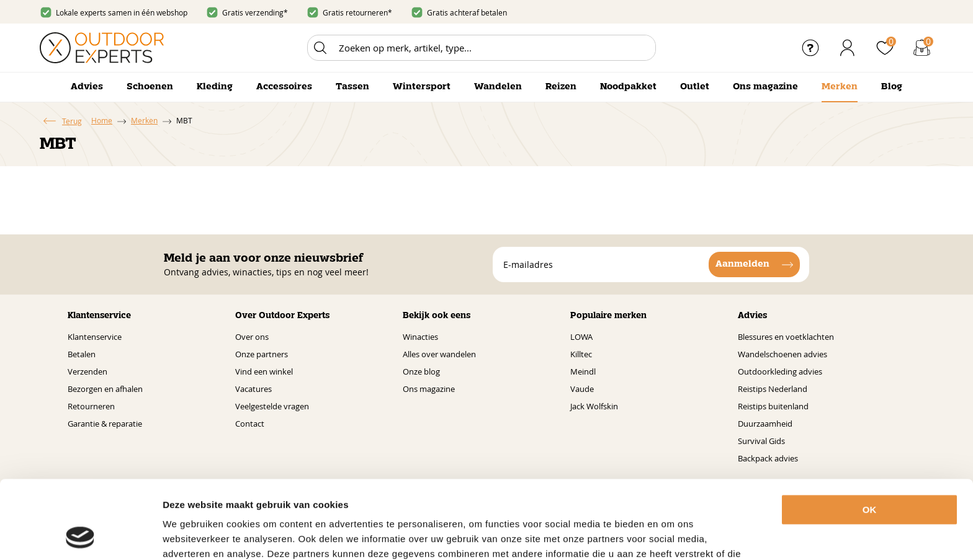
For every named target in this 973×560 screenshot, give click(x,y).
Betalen (82, 354)
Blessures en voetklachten (786, 337)
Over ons (252, 337)
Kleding (215, 87)
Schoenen (150, 87)
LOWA (581, 337)
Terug (72, 121)
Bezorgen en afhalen (105, 389)
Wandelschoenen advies (782, 354)
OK (870, 436)
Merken (840, 87)
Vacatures (253, 389)
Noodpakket (628, 87)
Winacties (420, 337)
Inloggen (848, 48)
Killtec (581, 354)
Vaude (582, 389)
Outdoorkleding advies (780, 371)
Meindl (583, 371)
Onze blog (421, 371)
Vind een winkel (264, 371)
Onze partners (262, 354)
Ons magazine (765, 87)
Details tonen (688, 536)
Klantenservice (95, 337)
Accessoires (284, 87)
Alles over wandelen (439, 354)
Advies (87, 87)
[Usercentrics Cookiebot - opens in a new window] (80, 536)
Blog (892, 87)
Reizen (561, 87)
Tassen (352, 87)
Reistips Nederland (773, 389)
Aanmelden (742, 264)
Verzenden (87, 371)
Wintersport (422, 87)
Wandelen (498, 87)
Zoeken (320, 48)
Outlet (695, 87)
